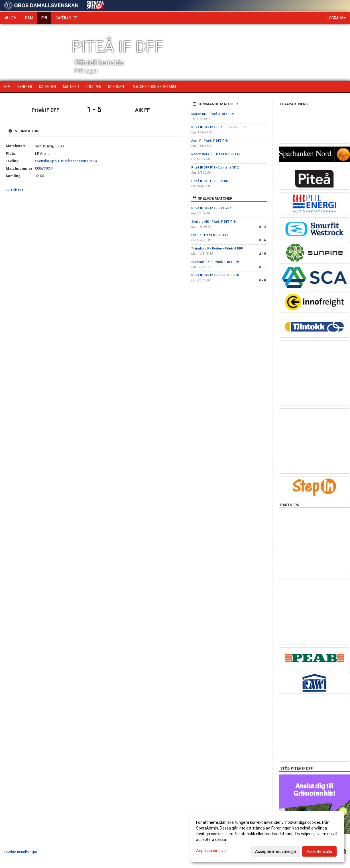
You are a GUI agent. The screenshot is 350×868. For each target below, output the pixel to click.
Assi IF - (209, 141)
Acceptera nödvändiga (275, 851)
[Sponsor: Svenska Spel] (95, 4)
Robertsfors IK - (216, 154)
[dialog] (267, 837)
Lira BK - (210, 235)
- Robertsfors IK (216, 275)
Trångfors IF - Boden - (217, 249)
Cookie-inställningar (21, 852)
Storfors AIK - (213, 222)
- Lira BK (210, 181)
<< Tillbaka (15, 190)
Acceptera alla (319, 851)
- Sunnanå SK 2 (215, 168)
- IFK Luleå (212, 208)
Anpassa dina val (211, 851)
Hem (10, 18)
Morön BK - (212, 114)
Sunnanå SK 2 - (215, 262)
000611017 (44, 168)
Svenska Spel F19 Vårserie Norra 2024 (66, 161)
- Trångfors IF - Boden (220, 127)
